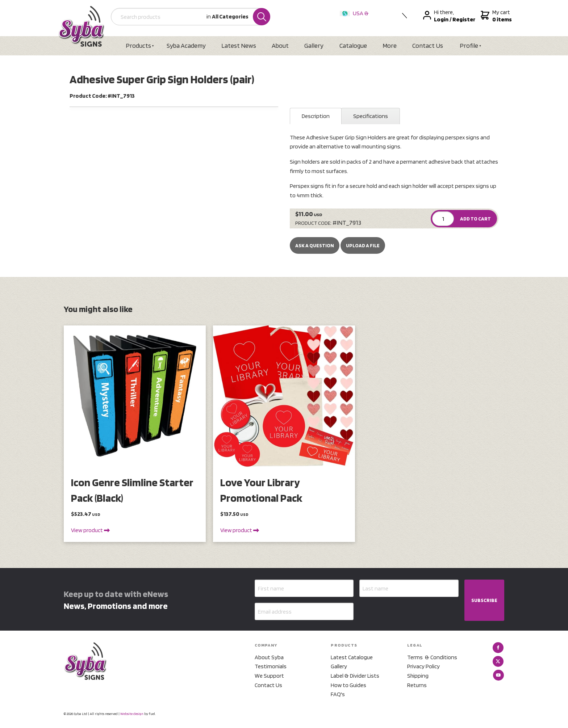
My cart (495, 16)
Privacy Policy (423, 666)
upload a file (363, 245)
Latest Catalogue (352, 657)
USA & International (356, 18)
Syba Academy (186, 45)
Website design (132, 714)
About (280, 45)
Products (138, 45)
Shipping (418, 676)
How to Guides (348, 685)
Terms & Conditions (432, 657)
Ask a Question (315, 245)
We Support (269, 676)
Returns (417, 685)
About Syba (269, 657)
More (390, 45)
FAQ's (338, 694)
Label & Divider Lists (355, 676)
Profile (469, 45)
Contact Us (428, 45)
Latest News (239, 45)
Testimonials (271, 666)
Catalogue (353, 45)
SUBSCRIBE (484, 600)
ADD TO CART (475, 219)
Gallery (314, 45)
